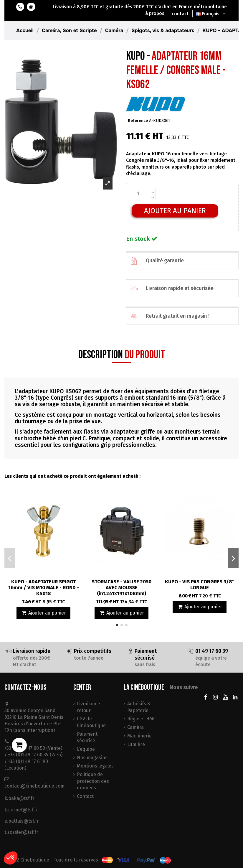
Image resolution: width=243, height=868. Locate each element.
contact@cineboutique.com (34, 786)
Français (211, 14)
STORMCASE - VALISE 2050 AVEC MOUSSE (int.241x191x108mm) (121, 588)
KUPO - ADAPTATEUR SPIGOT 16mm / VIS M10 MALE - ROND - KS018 (44, 588)
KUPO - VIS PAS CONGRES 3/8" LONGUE (200, 585)
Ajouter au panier (175, 211)
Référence (138, 121)
